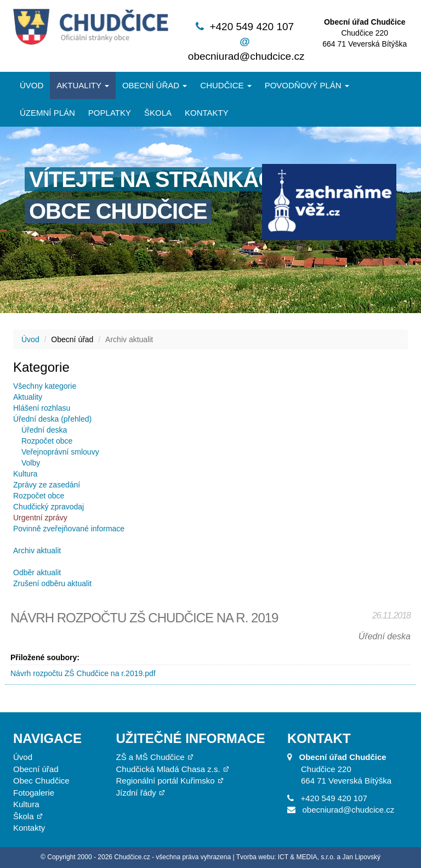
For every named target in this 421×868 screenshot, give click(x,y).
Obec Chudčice (41, 781)
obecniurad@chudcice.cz (246, 56)
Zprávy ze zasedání (47, 485)
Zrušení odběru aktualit (52, 583)
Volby (31, 463)
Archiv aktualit (37, 551)
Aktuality (83, 85)
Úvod (32, 85)
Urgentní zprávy (40, 518)
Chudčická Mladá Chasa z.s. (168, 769)
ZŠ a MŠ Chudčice (150, 757)
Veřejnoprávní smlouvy (60, 452)
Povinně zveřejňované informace (69, 529)
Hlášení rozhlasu (42, 408)
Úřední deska (44, 430)
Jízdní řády (136, 793)
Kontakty (207, 113)
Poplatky (110, 113)
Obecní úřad (155, 85)
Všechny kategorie (45, 386)
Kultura (25, 474)
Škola (158, 113)
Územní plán (47, 113)
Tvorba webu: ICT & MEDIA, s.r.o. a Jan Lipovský (308, 857)
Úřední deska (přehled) (52, 419)
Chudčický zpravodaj (49, 507)
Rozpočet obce (47, 441)
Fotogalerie (34, 793)
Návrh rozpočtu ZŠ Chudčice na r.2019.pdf (83, 673)
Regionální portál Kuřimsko (166, 781)
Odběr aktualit (37, 572)
